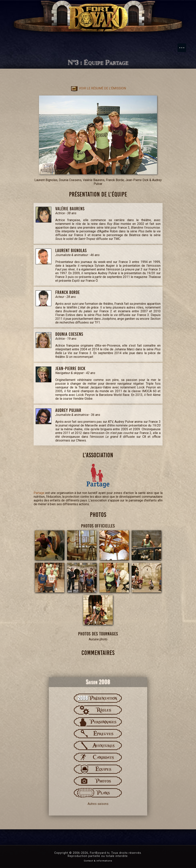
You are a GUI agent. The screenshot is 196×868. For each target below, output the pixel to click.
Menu (184, 46)
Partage (39, 493)
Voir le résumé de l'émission (98, 88)
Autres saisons (98, 804)
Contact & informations (98, 861)
